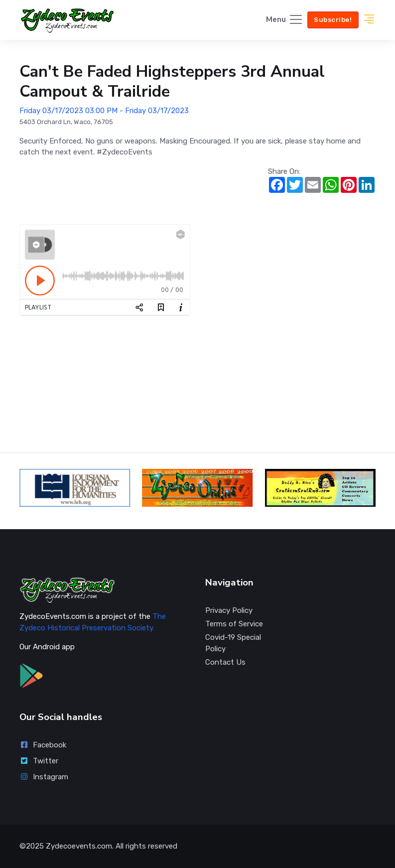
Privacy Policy (229, 610)
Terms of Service (234, 624)
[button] (369, 20)
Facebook (43, 745)
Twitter (39, 761)
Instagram (44, 777)
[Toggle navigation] (285, 20)
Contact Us (225, 662)
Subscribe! (333, 20)
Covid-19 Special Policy (233, 643)
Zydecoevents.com (79, 846)
